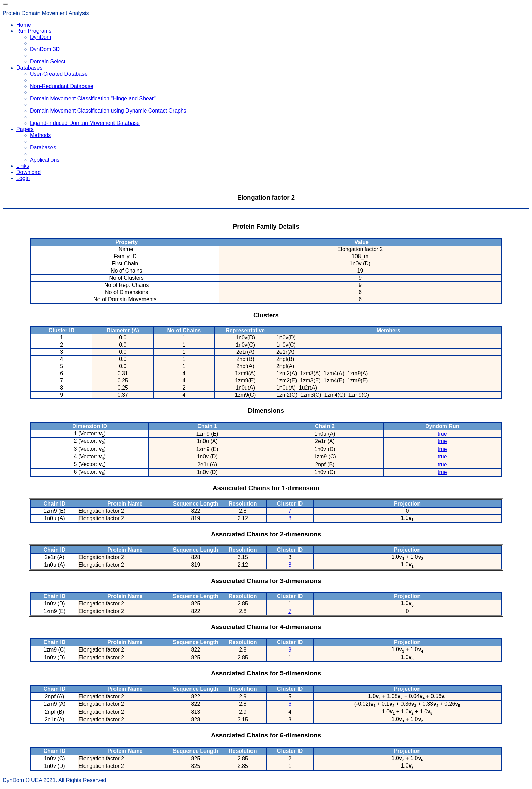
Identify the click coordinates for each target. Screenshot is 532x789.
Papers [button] (25, 129)
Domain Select (48, 62)
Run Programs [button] (34, 31)
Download (28, 172)
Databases (43, 148)
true (442, 434)
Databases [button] (29, 68)
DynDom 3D (45, 49)
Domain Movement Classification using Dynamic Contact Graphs (108, 111)
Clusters (266, 315)
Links (23, 166)
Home (24, 25)
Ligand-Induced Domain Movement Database (85, 123)
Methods (40, 135)
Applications (45, 160)
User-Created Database (59, 74)
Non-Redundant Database (62, 86)
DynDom (41, 37)
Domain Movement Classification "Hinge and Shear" (93, 98)
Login (23, 178)
